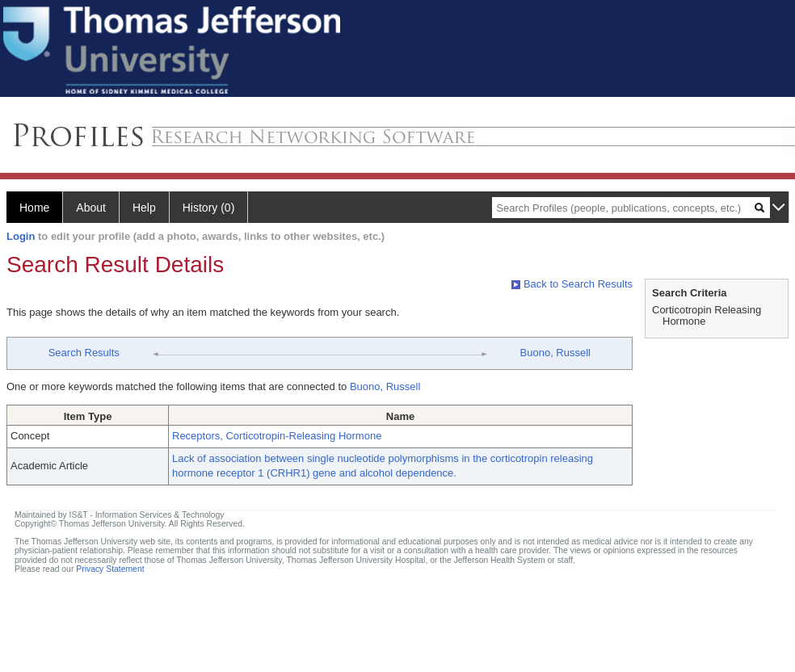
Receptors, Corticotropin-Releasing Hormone (277, 436)
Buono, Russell (555, 353)
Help (144, 208)
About (91, 208)
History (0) (209, 208)
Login (21, 236)
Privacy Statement (110, 569)
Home (34, 208)
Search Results (84, 353)
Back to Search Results (572, 284)
